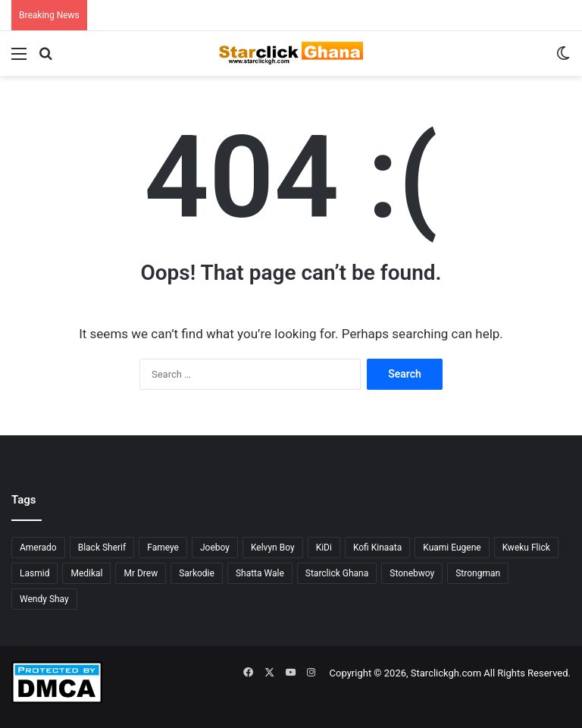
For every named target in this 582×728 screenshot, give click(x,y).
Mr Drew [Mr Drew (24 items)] (141, 573)
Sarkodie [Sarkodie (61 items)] (197, 573)
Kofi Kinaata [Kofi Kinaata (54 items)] (377, 548)
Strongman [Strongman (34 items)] (478, 573)
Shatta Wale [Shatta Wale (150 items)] (260, 573)
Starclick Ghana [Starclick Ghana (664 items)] (337, 573)
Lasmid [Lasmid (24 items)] (34, 573)
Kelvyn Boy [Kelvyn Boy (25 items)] (273, 548)
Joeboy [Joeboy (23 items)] (215, 548)
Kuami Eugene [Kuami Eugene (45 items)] (452, 548)
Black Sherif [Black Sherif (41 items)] (102, 548)
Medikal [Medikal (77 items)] (86, 573)
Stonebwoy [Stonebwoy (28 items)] (412, 573)
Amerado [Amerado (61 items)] (38, 548)
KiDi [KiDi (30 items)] (324, 548)
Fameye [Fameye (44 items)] (163, 548)
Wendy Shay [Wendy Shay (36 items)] (44, 599)
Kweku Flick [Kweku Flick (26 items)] (526, 548)
